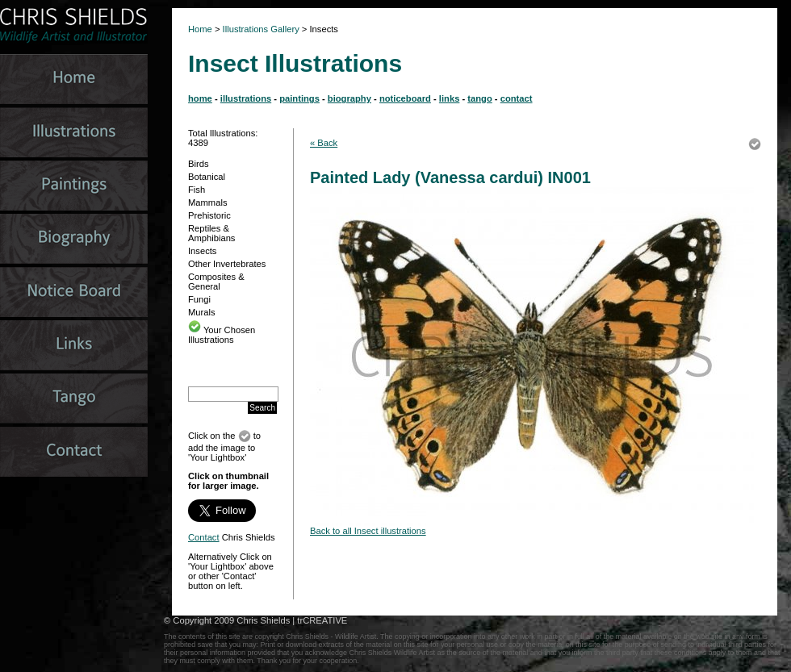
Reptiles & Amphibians (211, 233)
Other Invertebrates (227, 264)
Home (200, 29)
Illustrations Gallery (260, 29)
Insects (202, 251)
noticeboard (405, 98)
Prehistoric (209, 215)
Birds (199, 164)
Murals (202, 312)
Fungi (199, 299)
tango (479, 98)
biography (349, 98)
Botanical (207, 177)
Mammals (207, 202)
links (450, 98)
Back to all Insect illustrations (368, 531)
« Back (324, 143)
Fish (197, 190)
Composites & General (216, 282)
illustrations (246, 98)
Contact (204, 537)
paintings (299, 98)
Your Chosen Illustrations (222, 335)
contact (517, 98)
